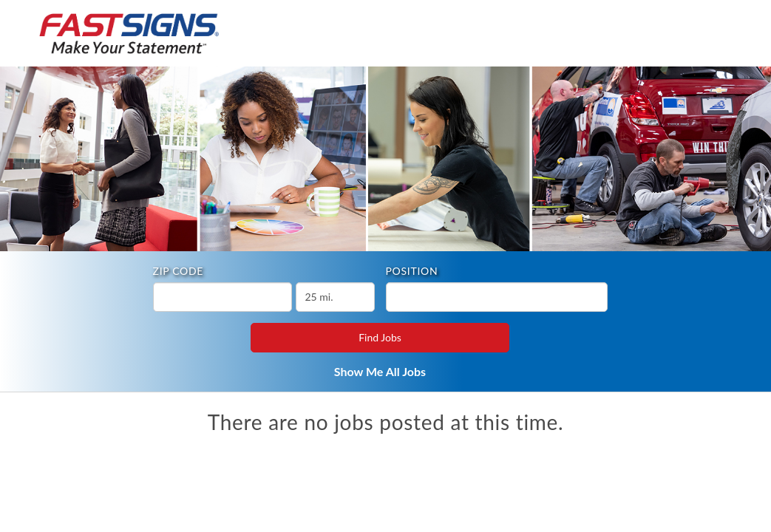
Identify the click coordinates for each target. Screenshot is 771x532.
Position (412, 271)
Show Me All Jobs (380, 371)
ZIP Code (179, 271)
